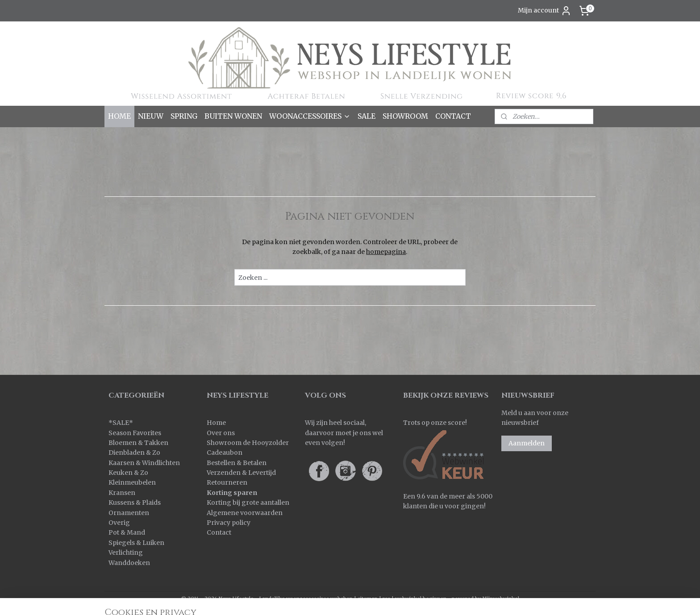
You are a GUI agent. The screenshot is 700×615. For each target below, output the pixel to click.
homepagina (386, 252)
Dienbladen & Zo (134, 453)
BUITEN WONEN (233, 116)
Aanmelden (527, 443)
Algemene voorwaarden (245, 513)
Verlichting (126, 553)
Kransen (122, 493)
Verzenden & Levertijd (241, 473)
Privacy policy (229, 523)
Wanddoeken (129, 563)
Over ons (221, 433)
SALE (367, 116)
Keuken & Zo (128, 473)
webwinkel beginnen (421, 598)
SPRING (184, 116)
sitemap (368, 598)
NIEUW (151, 116)
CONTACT (453, 116)
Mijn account (545, 11)
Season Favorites (135, 433)
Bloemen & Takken (139, 443)
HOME (119, 116)
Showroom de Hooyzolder (248, 443)
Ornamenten (129, 513)
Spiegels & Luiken (136, 543)
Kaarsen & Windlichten (144, 463)
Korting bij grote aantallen (248, 503)
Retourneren (227, 482)
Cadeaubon (225, 453)
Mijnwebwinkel (501, 598)
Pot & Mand (127, 532)
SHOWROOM (405, 116)
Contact (219, 532)
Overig (119, 523)
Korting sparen (232, 493)
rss (386, 598)
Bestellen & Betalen (237, 463)
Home (216, 423)
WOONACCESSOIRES (310, 116)
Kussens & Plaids (135, 503)
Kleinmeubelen (132, 482)
